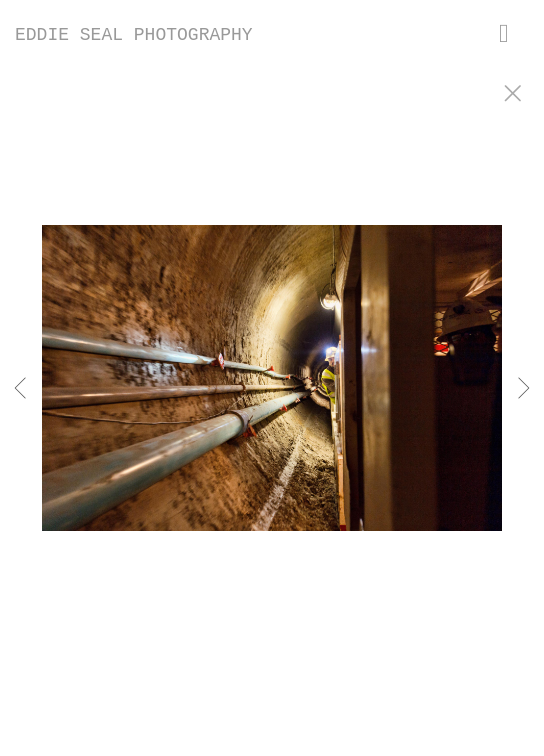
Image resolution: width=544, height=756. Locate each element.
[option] (272, 403)
